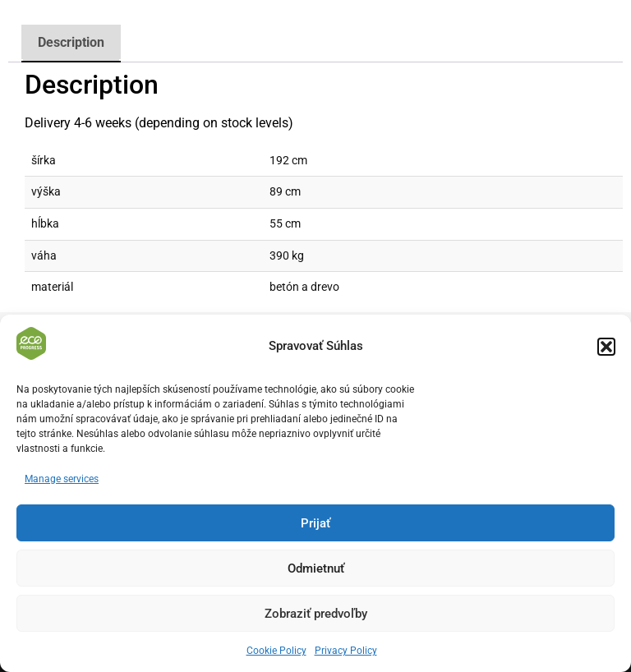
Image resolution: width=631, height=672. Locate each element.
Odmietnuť (316, 568)
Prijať (315, 523)
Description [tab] (71, 42)
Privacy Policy (346, 651)
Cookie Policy (276, 651)
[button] (606, 347)
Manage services (62, 479)
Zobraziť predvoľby (316, 614)
